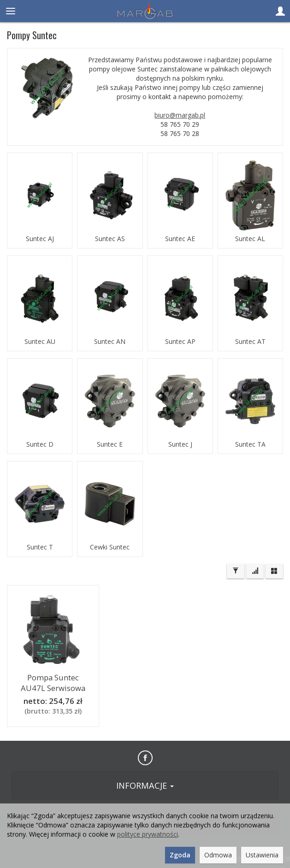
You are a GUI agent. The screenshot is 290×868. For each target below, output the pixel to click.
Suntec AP (180, 342)
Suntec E (110, 444)
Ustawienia (262, 855)
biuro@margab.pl (180, 115)
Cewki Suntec (110, 547)
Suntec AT (250, 342)
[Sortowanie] (255, 571)
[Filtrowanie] (236, 571)
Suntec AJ (40, 239)
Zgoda (180, 855)
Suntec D (40, 444)
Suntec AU (40, 342)
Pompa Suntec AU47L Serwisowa (53, 683)
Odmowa (218, 855)
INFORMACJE (145, 785)
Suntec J (180, 444)
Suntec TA (250, 444)
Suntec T (40, 547)
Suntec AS (110, 239)
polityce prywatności (148, 834)
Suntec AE (180, 239)
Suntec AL (250, 239)
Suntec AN (110, 342)
